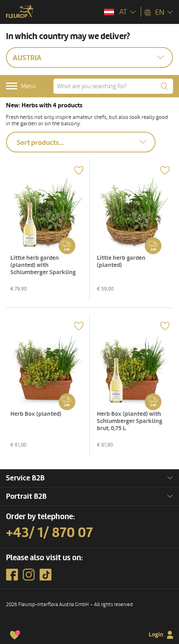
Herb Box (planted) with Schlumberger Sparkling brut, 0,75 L (130, 421)
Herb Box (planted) (36, 414)
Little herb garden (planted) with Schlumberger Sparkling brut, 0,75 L (43, 269)
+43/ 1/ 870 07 (49, 533)
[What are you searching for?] (113, 86)
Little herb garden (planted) (121, 262)
